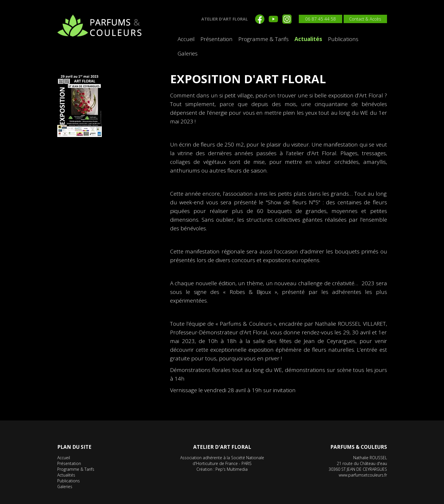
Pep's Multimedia (232, 469)
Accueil (186, 39)
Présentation (217, 39)
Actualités (308, 39)
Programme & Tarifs (264, 39)
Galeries (188, 53)
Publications (343, 39)
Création (204, 469)
